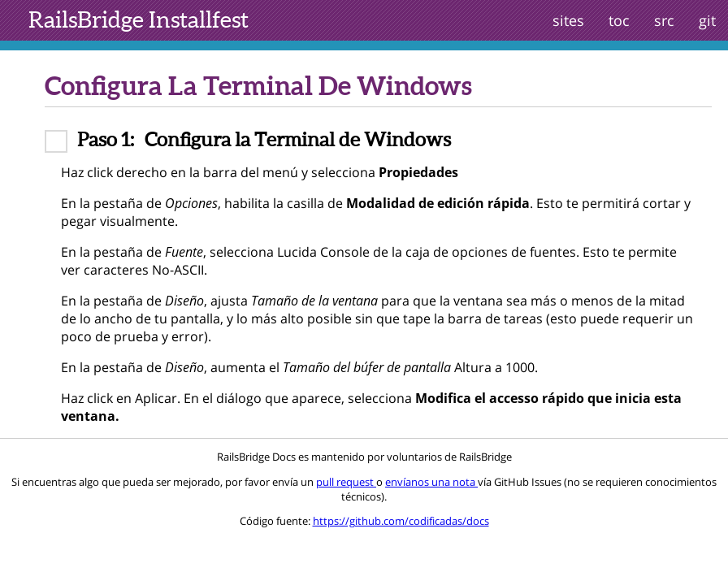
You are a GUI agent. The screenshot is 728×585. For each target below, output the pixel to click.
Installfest (139, 19)
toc (619, 20)
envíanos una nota (431, 482)
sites (568, 20)
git (707, 20)
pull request (346, 482)
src (664, 20)
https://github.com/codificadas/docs (401, 521)
